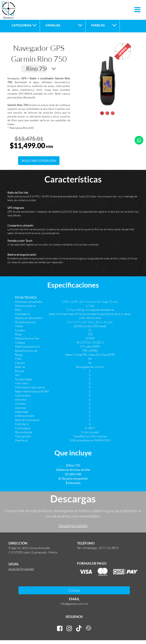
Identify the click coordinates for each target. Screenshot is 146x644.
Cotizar (74, 590)
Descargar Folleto (73, 525)
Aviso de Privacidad (21, 569)
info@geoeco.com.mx (74, 604)
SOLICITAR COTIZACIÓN (39, 161)
